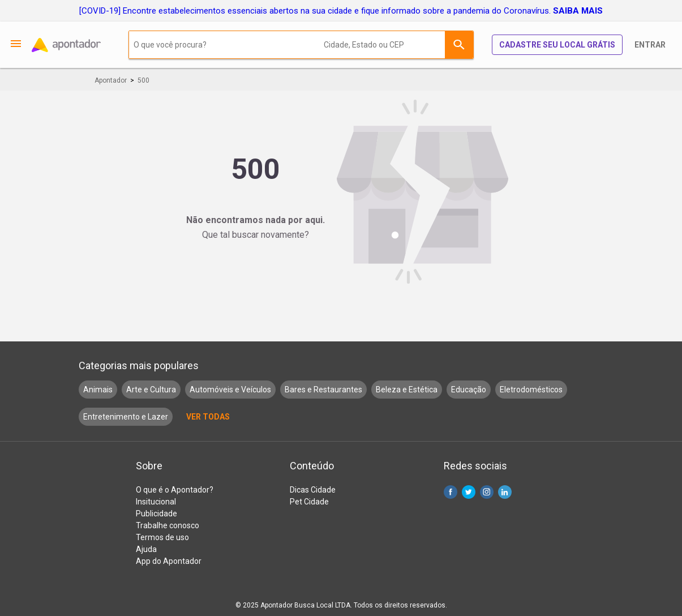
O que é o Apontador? (175, 490)
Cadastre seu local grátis (557, 45)
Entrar (650, 45)
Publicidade (156, 514)
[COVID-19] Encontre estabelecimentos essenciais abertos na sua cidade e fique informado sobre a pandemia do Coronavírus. (341, 11)
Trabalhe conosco (168, 525)
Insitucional (156, 502)
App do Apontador (169, 561)
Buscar (459, 45)
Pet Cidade (309, 502)
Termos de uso (162, 537)
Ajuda (146, 549)
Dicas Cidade (313, 490)
